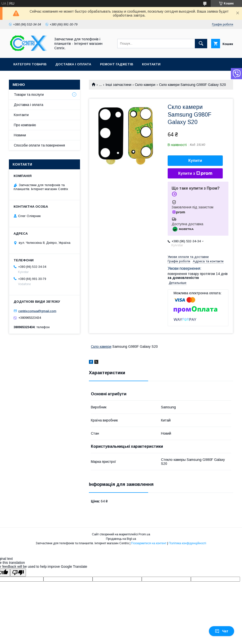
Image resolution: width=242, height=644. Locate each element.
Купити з (195, 173)
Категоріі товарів (30, 64)
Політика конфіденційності (187, 543)
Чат (222, 631)
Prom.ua (144, 534)
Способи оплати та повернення (39, 145)
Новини (20, 135)
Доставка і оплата (73, 64)
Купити (195, 161)
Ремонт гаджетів (117, 64)
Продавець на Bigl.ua (121, 539)
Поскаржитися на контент (149, 543)
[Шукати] (201, 44)
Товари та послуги (29, 95)
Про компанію (25, 125)
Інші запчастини (118, 85)
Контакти (151, 64)
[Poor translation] (18, 573)
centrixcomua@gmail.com (37, 311)
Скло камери (145, 85)
